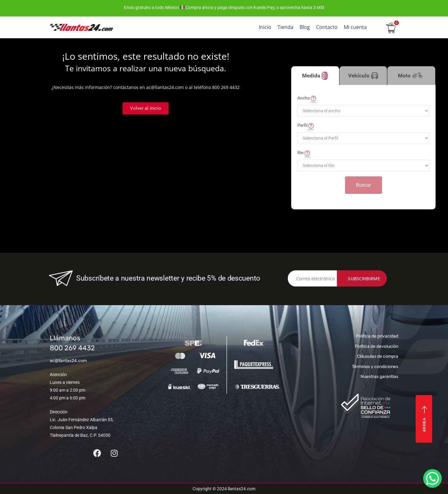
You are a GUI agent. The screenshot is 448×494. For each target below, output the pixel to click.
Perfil (306, 126)
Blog (305, 27)
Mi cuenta (355, 27)
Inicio (265, 27)
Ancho (307, 98)
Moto (411, 79)
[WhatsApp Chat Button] (432, 478)
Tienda (285, 27)
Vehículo (363, 76)
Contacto (327, 27)
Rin (304, 153)
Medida (315, 76)
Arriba (425, 419)
